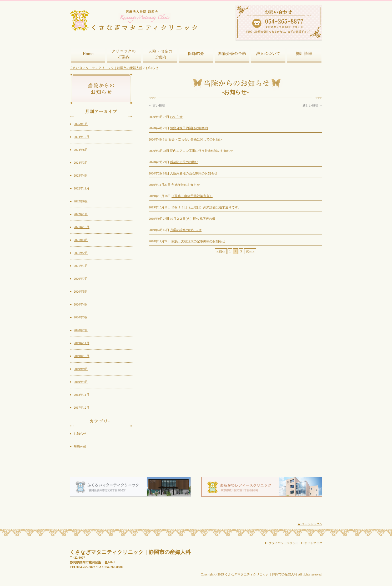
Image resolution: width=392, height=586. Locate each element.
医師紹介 (196, 54)
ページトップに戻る (310, 524)
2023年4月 (81, 176)
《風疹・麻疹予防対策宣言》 (192, 196)
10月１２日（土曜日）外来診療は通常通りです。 (206, 207)
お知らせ (176, 117)
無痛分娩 (80, 447)
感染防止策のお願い (184, 162)
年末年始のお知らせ (186, 185)
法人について (268, 54)
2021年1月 (81, 266)
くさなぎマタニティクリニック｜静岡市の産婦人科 (106, 68)
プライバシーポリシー (282, 543)
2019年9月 (81, 369)
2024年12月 (82, 137)
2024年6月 (81, 150)
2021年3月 (81, 240)
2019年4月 (81, 382)
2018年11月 (82, 395)
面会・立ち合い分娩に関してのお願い (195, 139)
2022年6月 (81, 201)
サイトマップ (311, 543)
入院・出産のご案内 (160, 54)
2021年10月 (82, 227)
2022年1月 (81, 214)
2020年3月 (81, 317)
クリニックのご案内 (124, 54)
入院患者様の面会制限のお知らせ (194, 173)
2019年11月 (82, 343)
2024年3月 (81, 163)
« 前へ (221, 251)
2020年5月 (81, 292)
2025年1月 (81, 124)
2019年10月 (82, 356)
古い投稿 (157, 106)
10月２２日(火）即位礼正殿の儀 (193, 219)
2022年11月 (82, 188)
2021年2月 (81, 253)
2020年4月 (81, 304)
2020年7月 (81, 279)
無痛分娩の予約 (232, 54)
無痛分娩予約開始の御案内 (189, 128)
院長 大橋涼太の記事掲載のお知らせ (198, 241)
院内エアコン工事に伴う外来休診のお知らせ (202, 151)
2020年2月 (81, 330)
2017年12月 (82, 408)
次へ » (250, 251)
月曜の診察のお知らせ (186, 230)
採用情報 (304, 54)
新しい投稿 (312, 106)
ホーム (88, 54)
